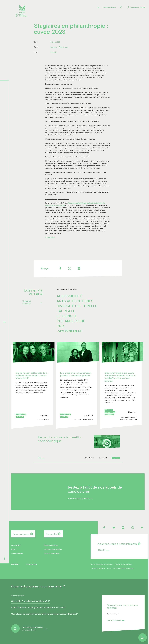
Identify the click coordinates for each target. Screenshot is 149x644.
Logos (13, 549)
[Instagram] (133, 528)
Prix (61, 326)
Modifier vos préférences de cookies (102, 564)
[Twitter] (70, 268)
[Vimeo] (142, 528)
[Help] (143, 638)
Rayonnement (70, 331)
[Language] (98, 7)
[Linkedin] (79, 268)
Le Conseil (67, 316)
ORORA (15, 564)
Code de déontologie (52, 553)
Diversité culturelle (77, 306)
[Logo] (22, 11)
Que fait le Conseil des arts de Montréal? (31, 601)
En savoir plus (50, 237)
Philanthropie (71, 321)
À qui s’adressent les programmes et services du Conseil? (38, 607)
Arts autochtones (75, 301)
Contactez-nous (17, 553)
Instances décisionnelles (53, 549)
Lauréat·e (66, 311)
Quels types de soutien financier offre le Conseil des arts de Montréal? (45, 614)
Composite (32, 564)
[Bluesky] (114, 528)
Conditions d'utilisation (98, 568)
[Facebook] (60, 268)
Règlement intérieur (51, 545)
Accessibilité (69, 296)
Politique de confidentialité (123, 564)
